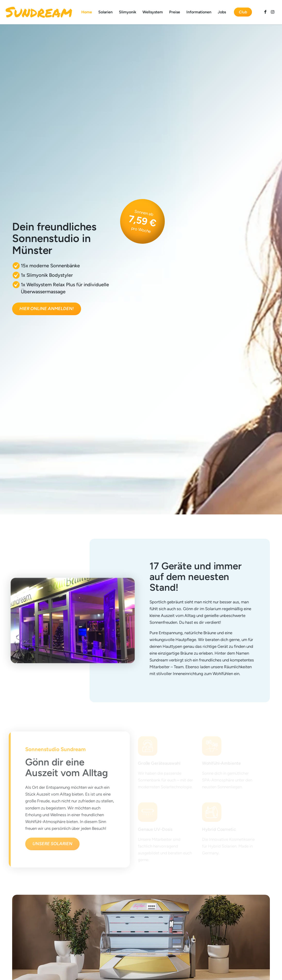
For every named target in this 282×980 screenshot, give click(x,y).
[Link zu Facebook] (265, 12)
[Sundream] (39, 12)
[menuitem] (87, 12)
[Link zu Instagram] (273, 12)
